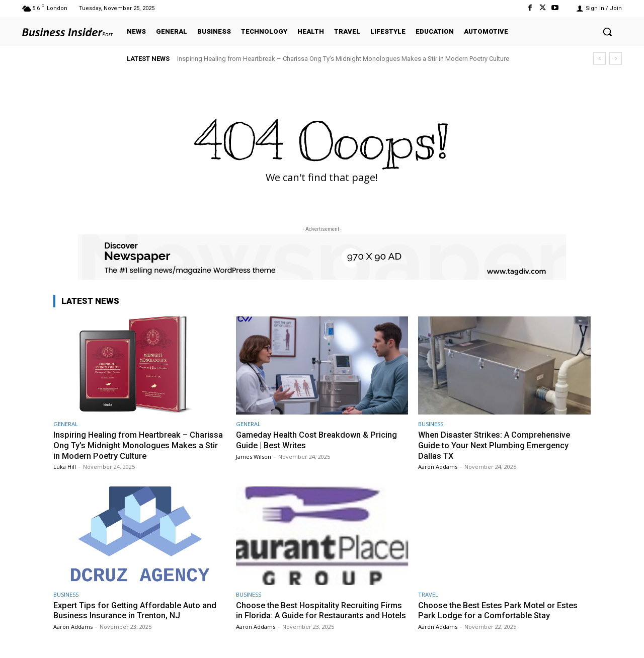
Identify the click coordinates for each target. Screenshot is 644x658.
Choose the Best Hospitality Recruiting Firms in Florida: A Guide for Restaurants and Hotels (321, 615)
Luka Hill (65, 466)
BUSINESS (431, 424)
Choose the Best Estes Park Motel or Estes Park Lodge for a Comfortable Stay (501, 610)
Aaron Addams (438, 466)
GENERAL (66, 424)
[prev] (599, 59)
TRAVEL (428, 594)
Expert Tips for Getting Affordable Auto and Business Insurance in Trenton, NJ (138, 610)
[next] (616, 59)
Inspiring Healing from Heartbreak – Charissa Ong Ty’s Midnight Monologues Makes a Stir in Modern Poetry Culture (343, 59)
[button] (607, 32)
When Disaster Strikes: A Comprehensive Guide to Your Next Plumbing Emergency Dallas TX (497, 445)
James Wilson (254, 456)
